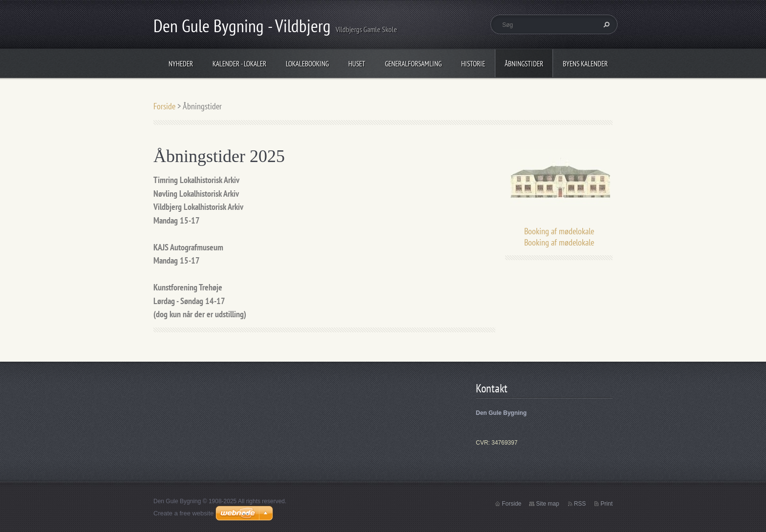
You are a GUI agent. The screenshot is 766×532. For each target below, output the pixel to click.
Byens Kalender (585, 64)
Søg (605, 24)
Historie (473, 64)
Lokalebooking (307, 64)
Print (606, 504)
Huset (357, 64)
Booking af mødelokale (559, 231)
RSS (580, 504)
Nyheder (181, 64)
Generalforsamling (413, 64)
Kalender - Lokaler (239, 64)
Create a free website (184, 513)
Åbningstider (524, 64)
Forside (164, 106)
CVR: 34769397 (497, 443)
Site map (547, 504)
